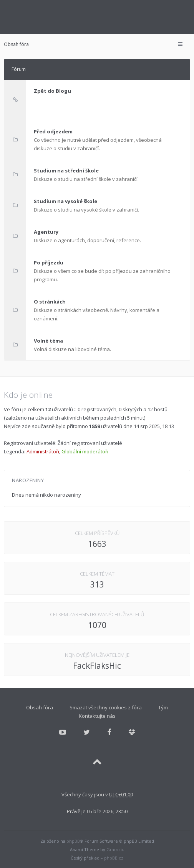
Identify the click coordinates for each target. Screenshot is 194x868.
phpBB (73, 841)
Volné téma (48, 341)
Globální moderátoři (85, 451)
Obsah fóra (16, 44)
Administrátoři (43, 451)
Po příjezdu (49, 263)
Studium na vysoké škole (65, 201)
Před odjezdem (53, 131)
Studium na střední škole (66, 171)
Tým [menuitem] (163, 707)
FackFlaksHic (97, 666)
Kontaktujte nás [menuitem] (97, 716)
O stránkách (50, 302)
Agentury (46, 232)
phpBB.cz (114, 858)
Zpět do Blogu (52, 91)
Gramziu (115, 849)
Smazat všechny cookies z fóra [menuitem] (106, 707)
